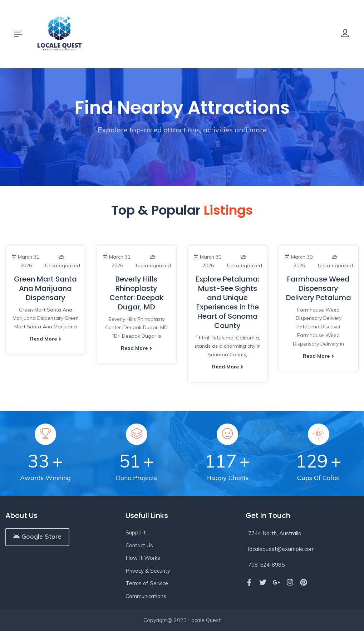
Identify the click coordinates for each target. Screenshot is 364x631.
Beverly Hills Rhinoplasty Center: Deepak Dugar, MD (137, 293)
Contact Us (139, 545)
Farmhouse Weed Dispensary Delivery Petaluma (319, 288)
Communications (146, 596)
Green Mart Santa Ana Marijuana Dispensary (45, 288)
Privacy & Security (148, 571)
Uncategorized (63, 265)
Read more (46, 339)
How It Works (143, 558)
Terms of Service (147, 583)
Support (136, 532)
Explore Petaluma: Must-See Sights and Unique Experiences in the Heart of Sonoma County (228, 302)
